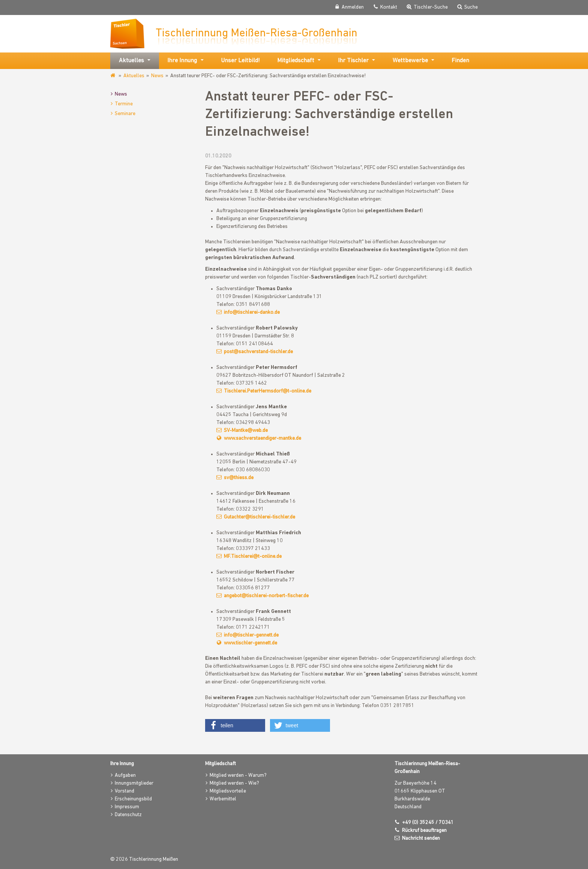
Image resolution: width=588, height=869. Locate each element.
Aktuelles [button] (131, 61)
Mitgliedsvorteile (228, 791)
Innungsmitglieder (134, 783)
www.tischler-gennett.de (250, 643)
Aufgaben (125, 775)
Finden (460, 61)
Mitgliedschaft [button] (296, 61)
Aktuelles (134, 76)
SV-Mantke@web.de (246, 431)
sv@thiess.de (239, 478)
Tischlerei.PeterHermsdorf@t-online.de (268, 391)
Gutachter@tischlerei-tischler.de (259, 517)
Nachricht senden (421, 838)
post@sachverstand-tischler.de (258, 352)
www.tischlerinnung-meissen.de (113, 76)
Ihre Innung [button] (182, 61)
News (157, 76)
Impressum (127, 807)
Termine (124, 104)
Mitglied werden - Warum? (238, 775)
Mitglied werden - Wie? (234, 783)
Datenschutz (128, 815)
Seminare (125, 114)
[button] (235, 725)
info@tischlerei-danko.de (252, 312)
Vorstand (124, 791)
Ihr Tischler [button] (353, 61)
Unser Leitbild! (240, 61)
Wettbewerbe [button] (410, 61)
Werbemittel (223, 799)
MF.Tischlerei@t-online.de (253, 557)
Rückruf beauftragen (424, 831)
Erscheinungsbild (133, 799)
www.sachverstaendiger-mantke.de (262, 438)
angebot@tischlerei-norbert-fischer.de (266, 596)
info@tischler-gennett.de (251, 635)
